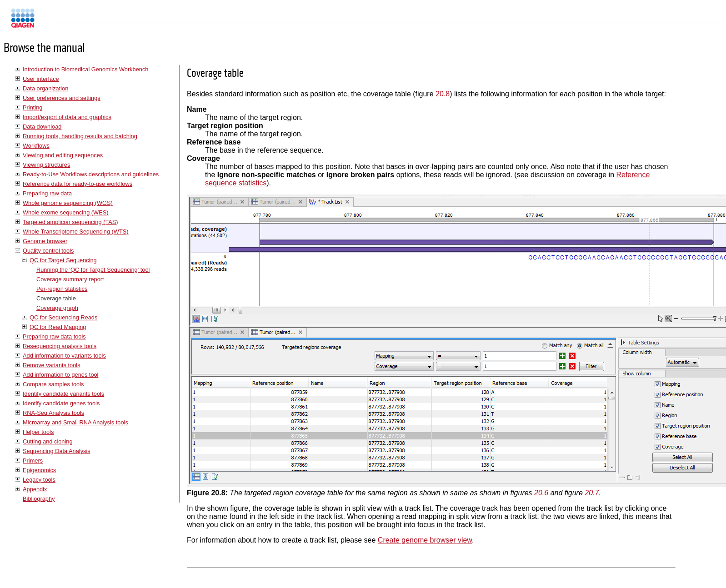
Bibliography (39, 499)
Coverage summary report (70, 279)
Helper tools (38, 432)
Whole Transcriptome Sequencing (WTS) (76, 232)
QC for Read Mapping (58, 327)
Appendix (35, 489)
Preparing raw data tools (54, 336)
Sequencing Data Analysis (57, 451)
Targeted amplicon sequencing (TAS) (70, 222)
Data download (42, 127)
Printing (33, 107)
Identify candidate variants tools (63, 394)
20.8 (443, 94)
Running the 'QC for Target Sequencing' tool (93, 270)
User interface (41, 79)
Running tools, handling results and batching (80, 136)
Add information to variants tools (64, 356)
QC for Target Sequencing (63, 260)
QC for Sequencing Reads (63, 317)
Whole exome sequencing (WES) (65, 212)
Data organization (45, 88)
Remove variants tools (52, 365)
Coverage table (56, 298)
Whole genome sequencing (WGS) (68, 203)
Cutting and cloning (48, 441)
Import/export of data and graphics (67, 117)
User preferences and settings (62, 98)
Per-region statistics (62, 289)
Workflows (36, 146)
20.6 (541, 493)
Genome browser (45, 241)
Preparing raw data (47, 193)
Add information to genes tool (60, 375)
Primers (33, 461)
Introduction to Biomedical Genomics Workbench (85, 69)
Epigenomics (39, 470)
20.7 (592, 493)
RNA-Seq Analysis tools (53, 413)
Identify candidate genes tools (61, 403)
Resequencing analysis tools (60, 346)
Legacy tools (39, 480)
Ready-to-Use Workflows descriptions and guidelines (91, 174)
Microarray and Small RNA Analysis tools (75, 422)
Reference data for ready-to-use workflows (78, 184)
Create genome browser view (425, 540)
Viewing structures (46, 165)
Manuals (47, 22)
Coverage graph (57, 308)
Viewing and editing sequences (63, 155)
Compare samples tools (53, 384)
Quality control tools (48, 251)
